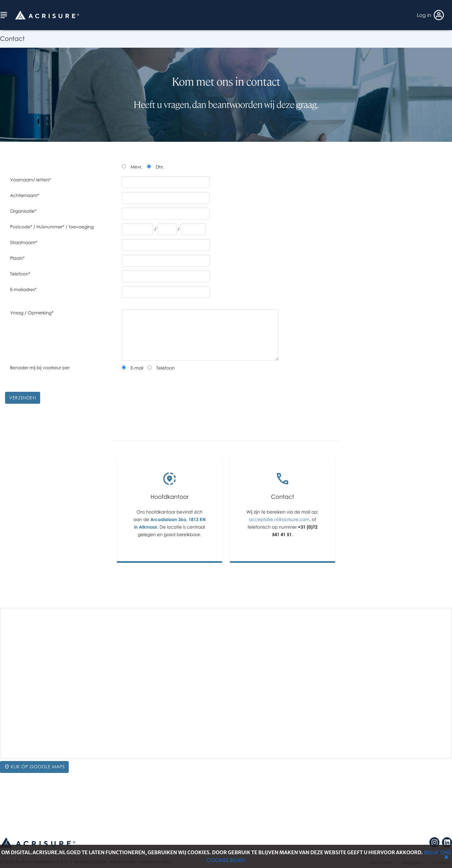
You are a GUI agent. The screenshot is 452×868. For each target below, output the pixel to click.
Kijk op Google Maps (34, 767)
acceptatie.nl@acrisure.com (279, 520)
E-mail (137, 368)
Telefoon (165, 368)
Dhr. (160, 167)
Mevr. (137, 167)
